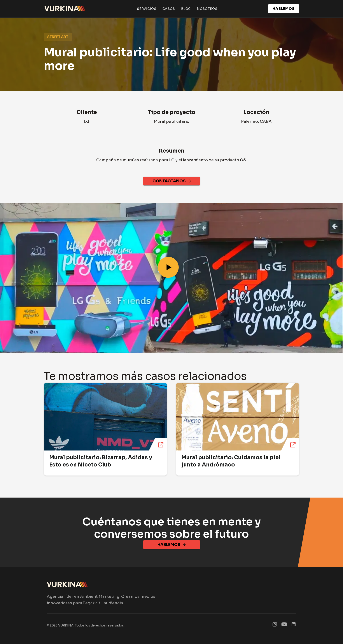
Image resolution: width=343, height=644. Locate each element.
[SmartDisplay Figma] (284, 625)
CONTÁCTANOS (172, 181)
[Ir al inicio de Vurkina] (65, 9)
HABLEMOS (284, 9)
